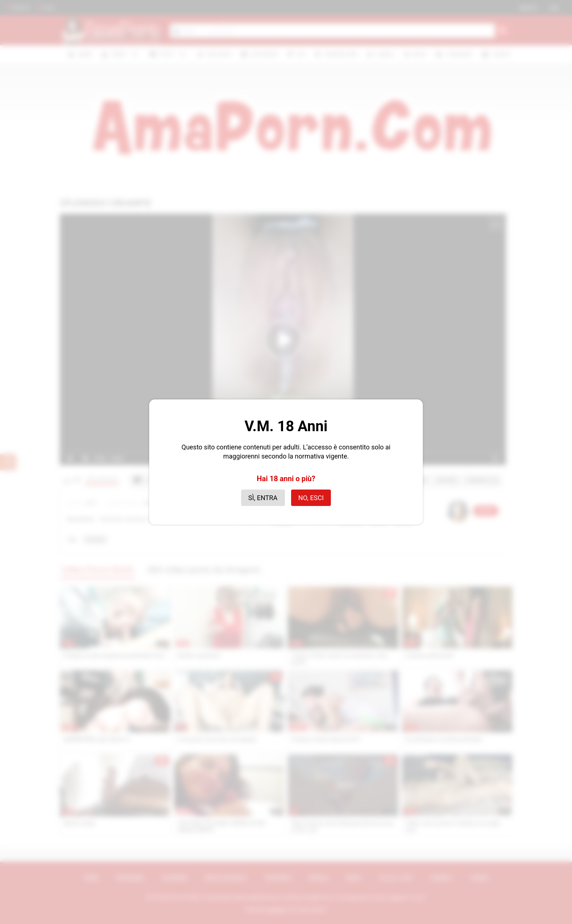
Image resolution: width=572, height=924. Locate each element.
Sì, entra (263, 498)
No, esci (311, 498)
